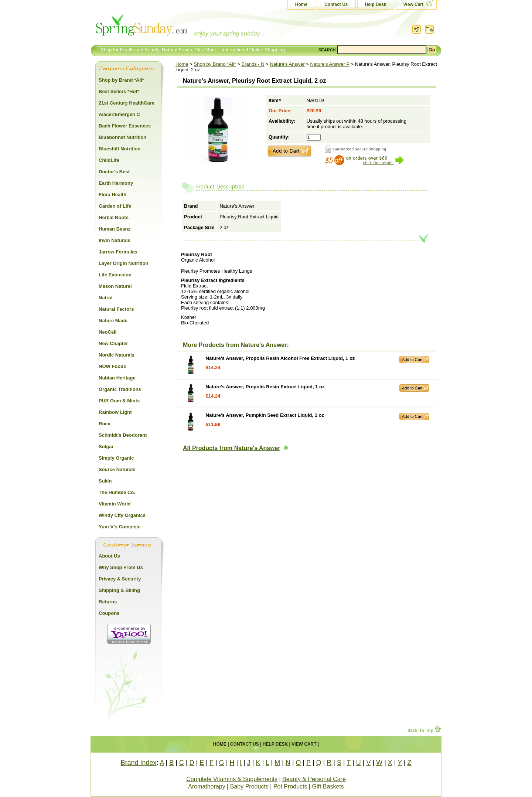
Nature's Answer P (330, 64)
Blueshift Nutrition (120, 149)
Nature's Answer (287, 64)
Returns (108, 602)
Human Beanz (115, 229)
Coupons (109, 613)
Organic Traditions (120, 389)
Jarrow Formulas (118, 252)
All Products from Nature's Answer (236, 448)
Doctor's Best (114, 172)
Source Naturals (117, 469)
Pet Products (290, 786)
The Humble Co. (117, 492)
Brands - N (253, 64)
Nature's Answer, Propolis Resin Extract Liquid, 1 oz (265, 387)
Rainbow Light (115, 412)
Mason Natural (115, 286)
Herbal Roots (114, 217)
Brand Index (138, 763)
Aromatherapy (207, 786)
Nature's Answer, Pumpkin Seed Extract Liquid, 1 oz (265, 415)
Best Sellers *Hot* (119, 91)
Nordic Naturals (117, 355)
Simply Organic (116, 458)
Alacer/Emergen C (119, 114)
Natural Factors (116, 309)
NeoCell (108, 332)
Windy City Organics (122, 515)
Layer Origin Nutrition (123, 263)
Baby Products (249, 786)
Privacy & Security (120, 579)
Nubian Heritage (117, 378)
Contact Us (336, 4)
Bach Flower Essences (125, 126)
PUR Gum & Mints (119, 401)
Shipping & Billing (119, 590)
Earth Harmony (116, 183)
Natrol (106, 298)
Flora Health (112, 195)
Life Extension (115, 275)
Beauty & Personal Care (314, 779)
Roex (105, 424)
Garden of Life (115, 206)
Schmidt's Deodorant (123, 435)
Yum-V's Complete (120, 527)
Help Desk (376, 4)
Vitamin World (115, 504)
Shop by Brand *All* (215, 64)
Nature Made (113, 321)
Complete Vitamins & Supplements (232, 779)
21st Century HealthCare (127, 103)
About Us (109, 556)
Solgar (106, 447)
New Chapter (113, 343)
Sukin (105, 481)
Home (301, 4)
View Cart (413, 4)
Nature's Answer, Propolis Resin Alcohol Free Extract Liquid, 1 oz (280, 358)
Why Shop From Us (121, 567)
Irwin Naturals (115, 240)
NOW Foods (112, 366)
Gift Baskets (328, 786)
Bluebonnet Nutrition (122, 137)
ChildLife (109, 160)
